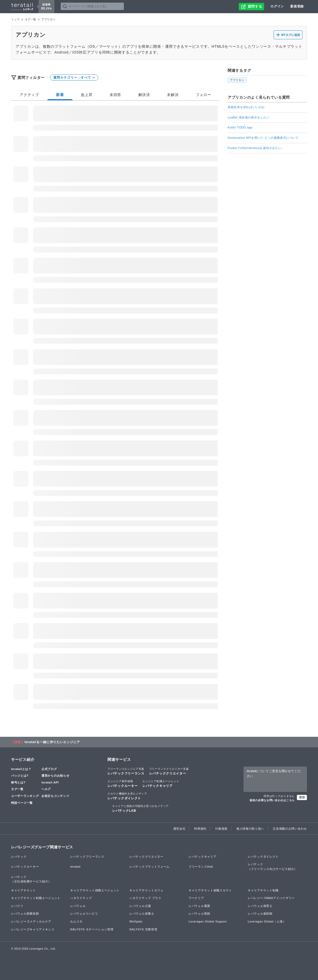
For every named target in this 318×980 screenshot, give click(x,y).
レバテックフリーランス (126, 771)
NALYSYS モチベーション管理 (92, 929)
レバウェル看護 (199, 906)
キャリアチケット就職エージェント (95, 890)
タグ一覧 (31, 19)
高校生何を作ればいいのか (246, 107)
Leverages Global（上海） (267, 921)
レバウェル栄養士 (142, 914)
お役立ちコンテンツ (55, 796)
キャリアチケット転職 (263, 890)
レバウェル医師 (199, 914)
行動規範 (221, 829)
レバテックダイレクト (127, 796)
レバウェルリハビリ (84, 914)
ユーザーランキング (25, 796)
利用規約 (200, 829)
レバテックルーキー (123, 783)
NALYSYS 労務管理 (143, 929)
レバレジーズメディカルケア (31, 921)
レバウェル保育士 (260, 906)
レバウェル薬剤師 (260, 914)
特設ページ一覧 (22, 803)
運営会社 (179, 829)
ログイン (277, 6)
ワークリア (196, 898)
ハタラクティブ (81, 898)
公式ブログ (49, 769)
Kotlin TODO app (240, 127)
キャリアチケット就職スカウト (210, 890)
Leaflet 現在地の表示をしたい (249, 117)
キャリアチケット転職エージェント (36, 898)
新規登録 (297, 6)
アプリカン (237, 80)
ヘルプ (46, 789)
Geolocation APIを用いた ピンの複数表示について (263, 138)
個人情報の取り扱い (250, 829)
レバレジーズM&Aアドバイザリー (271, 898)
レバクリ (17, 906)
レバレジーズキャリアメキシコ (33, 929)
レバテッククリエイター (169, 771)
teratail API (50, 782)
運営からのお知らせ (55, 776)
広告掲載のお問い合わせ (290, 829)
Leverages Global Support (208, 921)
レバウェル (78, 906)
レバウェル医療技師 (25, 914)
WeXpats (136, 921)
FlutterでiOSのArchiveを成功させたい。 (256, 148)
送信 (302, 797)
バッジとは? (20, 776)
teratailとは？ (21, 769)
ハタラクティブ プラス (145, 898)
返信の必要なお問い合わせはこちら (272, 800)
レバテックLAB (141, 808)
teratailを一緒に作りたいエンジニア (52, 742)
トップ (15, 19)
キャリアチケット (24, 890)
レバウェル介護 (140, 906)
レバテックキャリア (161, 783)
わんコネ (76, 921)
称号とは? (18, 782)
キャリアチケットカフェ (146, 890)
